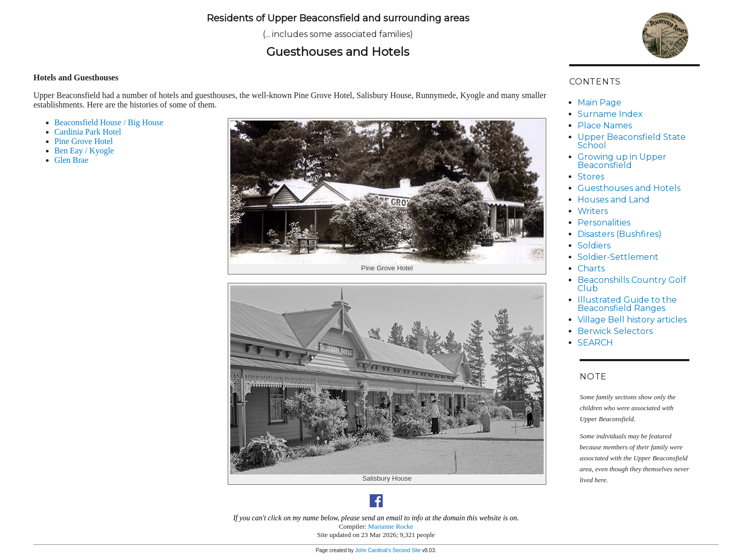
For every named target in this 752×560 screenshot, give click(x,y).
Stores (591, 177)
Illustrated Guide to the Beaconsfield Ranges (627, 304)
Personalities (604, 223)
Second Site (407, 550)
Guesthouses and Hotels (629, 188)
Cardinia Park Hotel (88, 132)
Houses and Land (614, 200)
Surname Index (610, 114)
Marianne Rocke (391, 526)
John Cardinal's (373, 550)
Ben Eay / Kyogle (84, 151)
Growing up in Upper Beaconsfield (622, 161)
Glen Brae (71, 160)
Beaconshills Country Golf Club (632, 284)
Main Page (600, 103)
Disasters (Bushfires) (620, 234)
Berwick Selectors (615, 331)
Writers (593, 211)
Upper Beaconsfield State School (632, 141)
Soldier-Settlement (618, 257)
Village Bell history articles (632, 320)
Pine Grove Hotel (84, 141)
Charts (591, 269)
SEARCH (595, 343)
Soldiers (594, 246)
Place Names (605, 126)
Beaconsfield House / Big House (109, 122)
